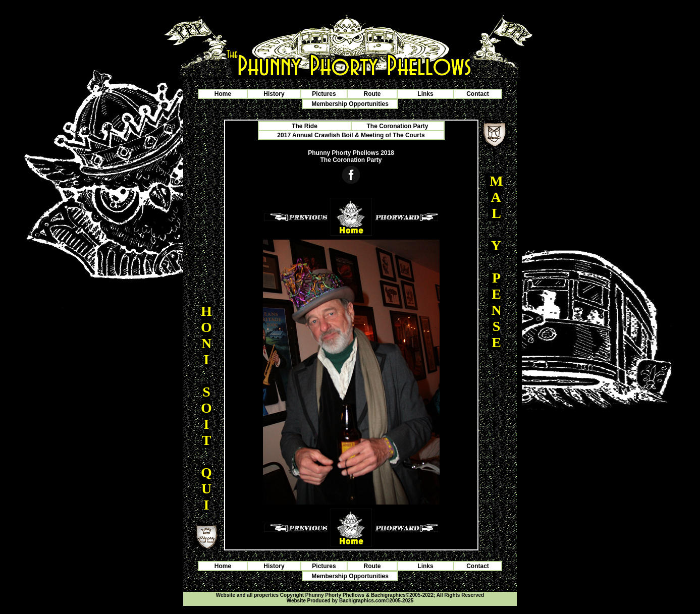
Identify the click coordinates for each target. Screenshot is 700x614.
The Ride (305, 126)
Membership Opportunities (350, 104)
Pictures (324, 94)
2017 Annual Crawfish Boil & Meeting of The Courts (351, 135)
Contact (478, 94)
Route (372, 94)
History (274, 94)
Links (425, 94)
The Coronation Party (397, 126)
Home (223, 94)
